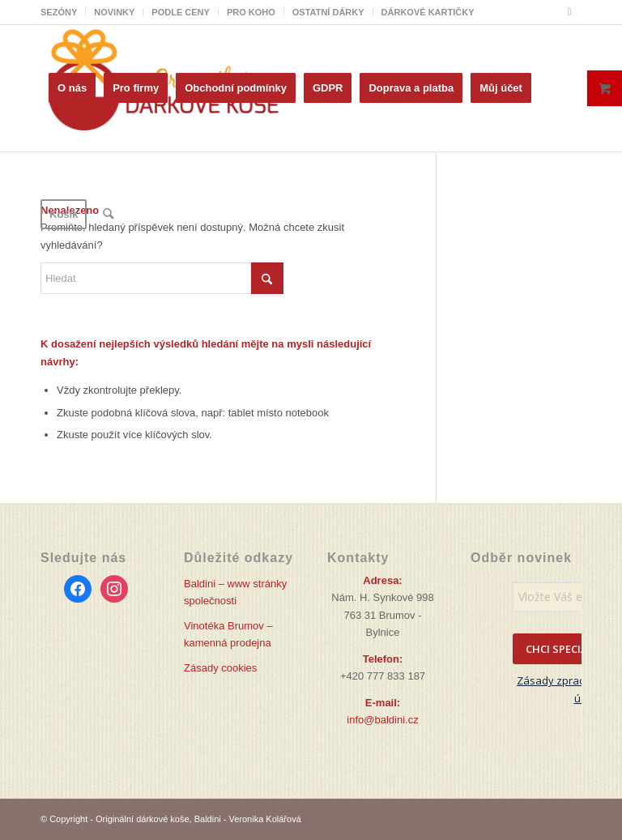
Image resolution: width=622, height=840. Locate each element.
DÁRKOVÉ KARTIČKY (428, 12)
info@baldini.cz (382, 720)
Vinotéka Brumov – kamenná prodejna (228, 634)
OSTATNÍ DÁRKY (328, 12)
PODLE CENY (181, 12)
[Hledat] (108, 215)
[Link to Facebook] (569, 12)
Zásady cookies (220, 668)
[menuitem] (63, 12)
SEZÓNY (59, 12)
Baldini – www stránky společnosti (235, 592)
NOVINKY (114, 12)
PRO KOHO (251, 12)
